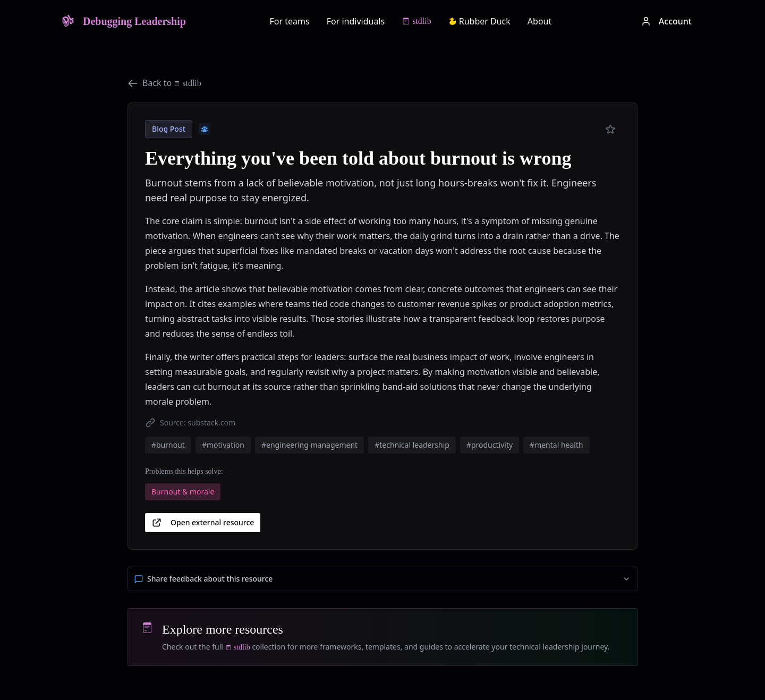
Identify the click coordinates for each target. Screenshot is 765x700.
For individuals (356, 21)
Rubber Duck (479, 21)
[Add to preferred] (610, 130)
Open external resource (203, 523)
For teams (290, 21)
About (539, 21)
